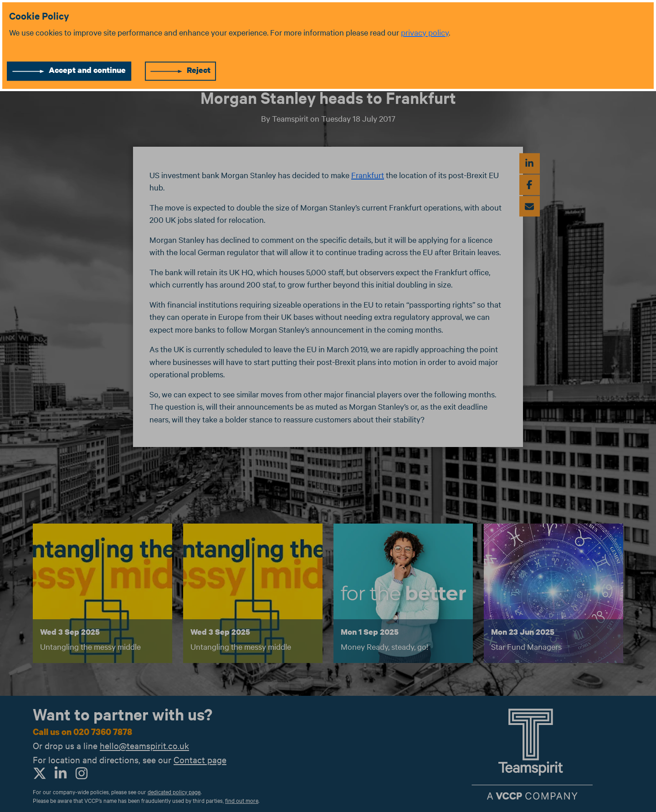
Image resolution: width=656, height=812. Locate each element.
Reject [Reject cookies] (199, 70)
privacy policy (425, 32)
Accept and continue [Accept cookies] (87, 70)
